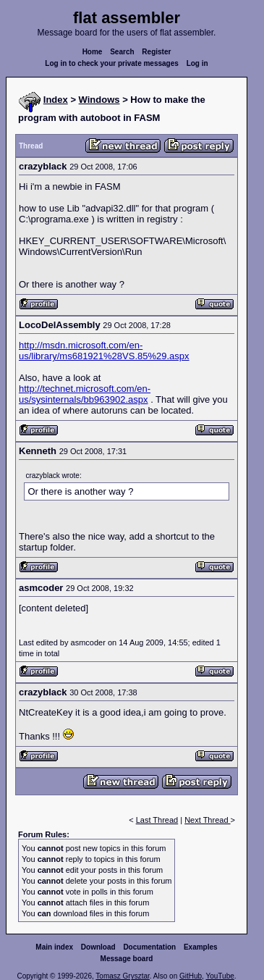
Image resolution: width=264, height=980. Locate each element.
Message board (127, 959)
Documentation (149, 947)
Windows (99, 100)
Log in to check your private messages (112, 63)
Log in (197, 63)
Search (122, 52)
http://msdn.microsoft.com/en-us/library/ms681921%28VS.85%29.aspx (104, 351)
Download (98, 947)
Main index (54, 947)
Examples (201, 947)
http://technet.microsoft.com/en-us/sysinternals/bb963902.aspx (85, 394)
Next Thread (207, 820)
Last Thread (157, 820)
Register (156, 52)
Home (93, 52)
